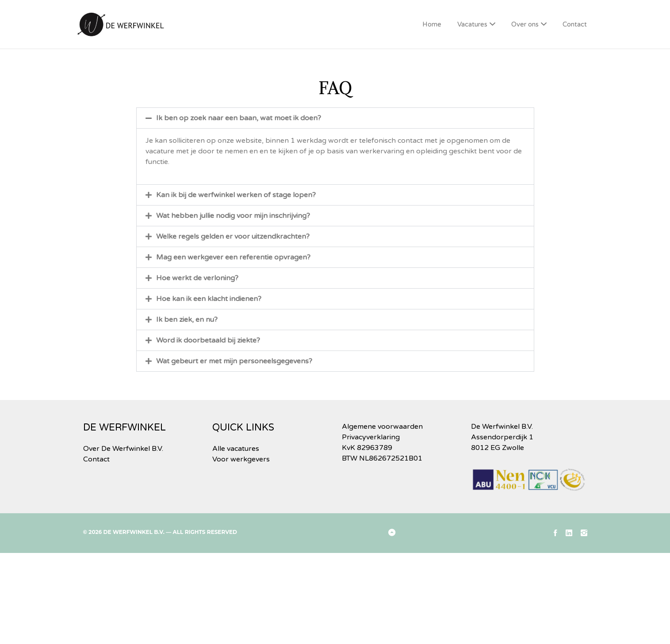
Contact (575, 24)
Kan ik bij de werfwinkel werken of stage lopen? (236, 195)
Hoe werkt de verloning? (197, 278)
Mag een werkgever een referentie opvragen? (233, 257)
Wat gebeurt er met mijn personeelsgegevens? (234, 361)
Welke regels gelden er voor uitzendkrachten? (233, 236)
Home (432, 24)
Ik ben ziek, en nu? (187, 320)
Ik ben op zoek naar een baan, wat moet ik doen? (239, 118)
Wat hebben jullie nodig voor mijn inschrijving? (233, 216)
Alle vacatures (236, 449)
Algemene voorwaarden (382, 427)
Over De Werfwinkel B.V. (123, 449)
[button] (335, 118)
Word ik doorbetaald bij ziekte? (208, 340)
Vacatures (472, 24)
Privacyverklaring (371, 437)
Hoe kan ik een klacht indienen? (209, 299)
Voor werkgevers (241, 459)
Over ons (525, 24)
